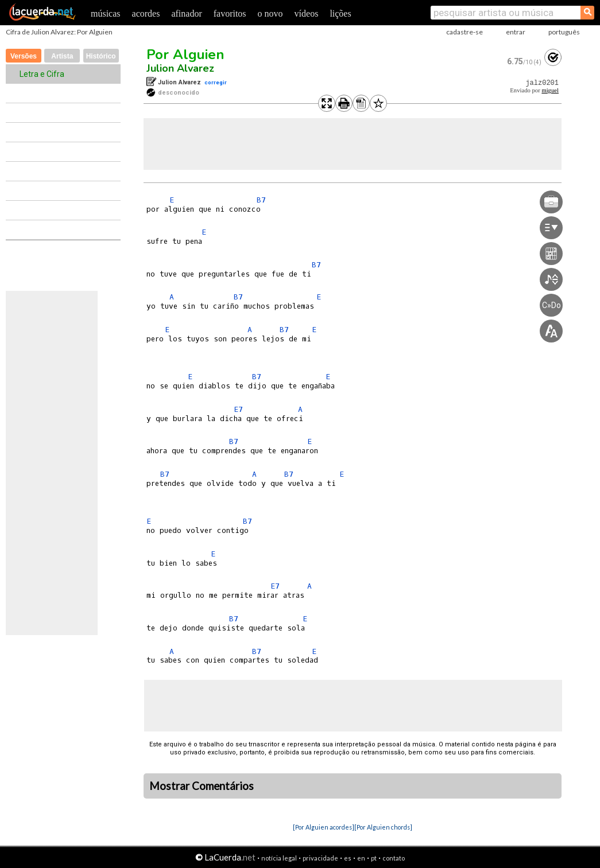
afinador (186, 13)
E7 (238, 409)
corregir (216, 82)
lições (340, 13)
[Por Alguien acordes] (324, 827)
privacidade (320, 858)
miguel (550, 90)
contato (394, 858)
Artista (62, 56)
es (348, 858)
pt (374, 858)
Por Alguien (185, 55)
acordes (146, 13)
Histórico (101, 56)
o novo (270, 13)
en (361, 858)
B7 (261, 200)
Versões (24, 56)
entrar (516, 32)
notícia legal (279, 858)
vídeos (307, 13)
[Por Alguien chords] (383, 827)
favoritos (230, 13)
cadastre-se (464, 32)
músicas (106, 13)
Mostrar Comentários (202, 786)
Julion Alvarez (180, 68)
